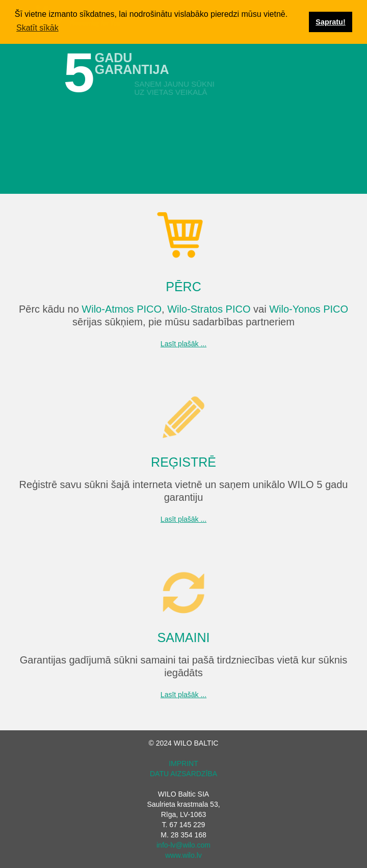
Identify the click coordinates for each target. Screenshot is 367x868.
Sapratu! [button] (330, 22)
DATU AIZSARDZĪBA (183, 774)
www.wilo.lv (183, 855)
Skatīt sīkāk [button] (37, 28)
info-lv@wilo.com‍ (183, 845)
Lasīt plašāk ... (183, 344)
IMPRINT (183, 763)
